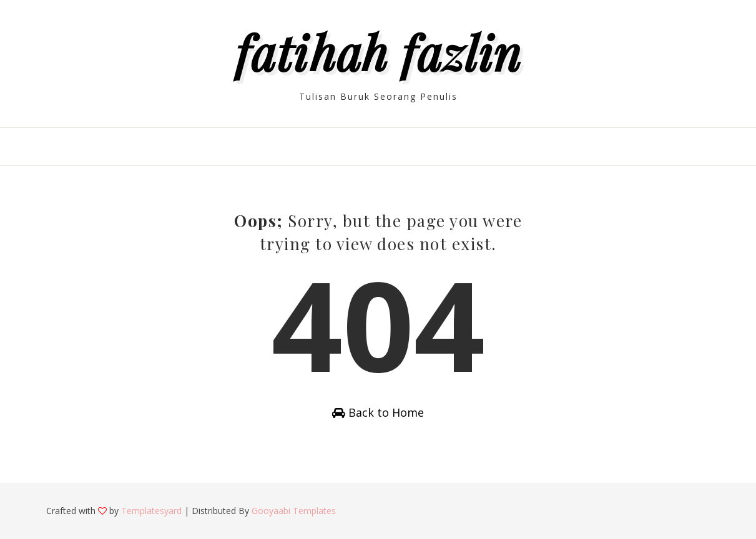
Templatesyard (151, 511)
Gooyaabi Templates (294, 511)
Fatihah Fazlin (378, 52)
